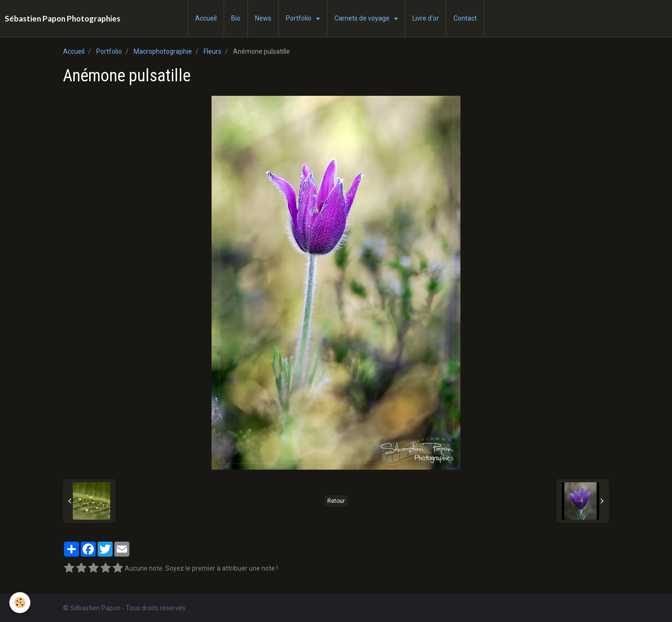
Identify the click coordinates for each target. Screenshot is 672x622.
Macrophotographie (163, 51)
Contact (465, 18)
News (263, 18)
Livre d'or (426, 18)
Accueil (206, 18)
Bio (236, 18)
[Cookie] (20, 603)
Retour (336, 501)
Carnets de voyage (363, 18)
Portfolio (299, 18)
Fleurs (212, 51)
